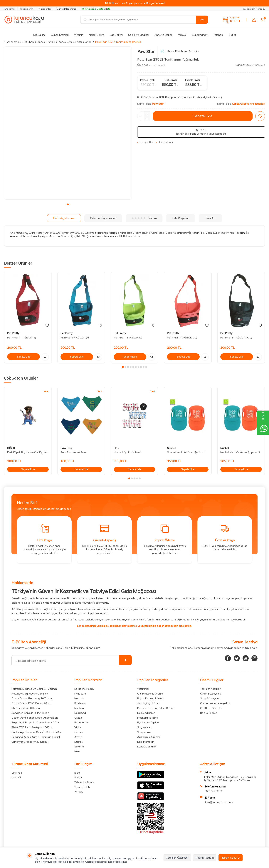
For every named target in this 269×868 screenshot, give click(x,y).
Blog (77, 773)
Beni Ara (210, 218)
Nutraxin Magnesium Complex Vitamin (34, 689)
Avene (78, 737)
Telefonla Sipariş (84, 782)
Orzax (78, 718)
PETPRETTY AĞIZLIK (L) (128, 338)
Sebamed (80, 713)
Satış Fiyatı (171, 80)
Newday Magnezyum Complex (30, 694)
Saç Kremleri (145, 727)
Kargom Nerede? (254, 9)
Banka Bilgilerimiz (66, 9)
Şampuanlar (145, 732)
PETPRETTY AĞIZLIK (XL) (182, 338)
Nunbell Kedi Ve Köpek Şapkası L (187, 452)
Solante (79, 747)
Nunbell (172, 448)
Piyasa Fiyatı (147, 80)
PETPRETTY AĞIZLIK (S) (22, 338)
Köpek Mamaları (147, 747)
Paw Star (146, 51)
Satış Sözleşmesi (210, 698)
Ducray (79, 742)
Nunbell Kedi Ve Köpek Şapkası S (240, 452)
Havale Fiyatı (192, 80)
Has (116, 448)
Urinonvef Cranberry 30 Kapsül (30, 742)
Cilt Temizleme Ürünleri (151, 694)
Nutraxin (79, 698)
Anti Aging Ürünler (148, 703)
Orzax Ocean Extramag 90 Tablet (32, 698)
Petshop (218, 35)
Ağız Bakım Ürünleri (149, 737)
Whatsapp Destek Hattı (96, 9)
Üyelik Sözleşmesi (211, 694)
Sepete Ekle (203, 116)
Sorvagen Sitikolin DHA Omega (30, 713)
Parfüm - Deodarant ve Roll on (156, 708)
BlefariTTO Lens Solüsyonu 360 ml (32, 727)
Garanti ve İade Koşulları (215, 703)
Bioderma (80, 703)
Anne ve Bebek (163, 35)
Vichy (78, 727)
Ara (202, 20)
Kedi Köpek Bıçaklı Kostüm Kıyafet (27, 452)
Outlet (232, 35)
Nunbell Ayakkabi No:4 (127, 452)
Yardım (79, 792)
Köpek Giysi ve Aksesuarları (75, 42)
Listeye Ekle (145, 142)
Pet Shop (28, 42)
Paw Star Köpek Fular (74, 452)
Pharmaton (81, 722)
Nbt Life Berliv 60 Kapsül (26, 708)
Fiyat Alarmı (165, 142)
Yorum (144, 218)
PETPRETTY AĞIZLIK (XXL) (236, 338)
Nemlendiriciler (146, 713)
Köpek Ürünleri (46, 42)
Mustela (79, 708)
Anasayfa (9, 9)
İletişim (78, 777)
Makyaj (182, 35)
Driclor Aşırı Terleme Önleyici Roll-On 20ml (36, 732)
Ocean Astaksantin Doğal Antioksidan (35, 718)
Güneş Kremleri (60, 35)
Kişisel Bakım (96, 35)
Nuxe (77, 751)
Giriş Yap (17, 773)
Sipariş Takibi (82, 787)
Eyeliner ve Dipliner (148, 722)
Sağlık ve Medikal (139, 35)
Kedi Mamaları (146, 742)
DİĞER (11, 448)
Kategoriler (45, 9)
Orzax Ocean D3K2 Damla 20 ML (31, 703)
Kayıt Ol (16, 777)
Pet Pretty (13, 333)
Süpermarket (200, 35)
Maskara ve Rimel (148, 718)
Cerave (79, 732)
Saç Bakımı (116, 35)
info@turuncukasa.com (219, 802)
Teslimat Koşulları (211, 689)
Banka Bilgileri (209, 713)
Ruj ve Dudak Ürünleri (150, 698)
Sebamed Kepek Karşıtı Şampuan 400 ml (36, 737)
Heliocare (80, 694)
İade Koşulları (181, 218)
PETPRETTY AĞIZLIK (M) (75, 338)
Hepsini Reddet (205, 858)
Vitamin (79, 35)
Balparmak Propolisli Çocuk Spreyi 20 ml (35, 722)
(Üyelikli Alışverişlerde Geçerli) (205, 97)
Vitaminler (143, 689)
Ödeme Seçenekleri (103, 218)
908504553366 (213, 791)
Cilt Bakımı (39, 35)
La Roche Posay (84, 689)
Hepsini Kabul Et (231, 858)
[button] (68, 204)
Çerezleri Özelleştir (177, 858)
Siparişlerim (27, 9)
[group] (68, 123)
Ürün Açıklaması (64, 218)
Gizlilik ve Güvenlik (211, 708)
